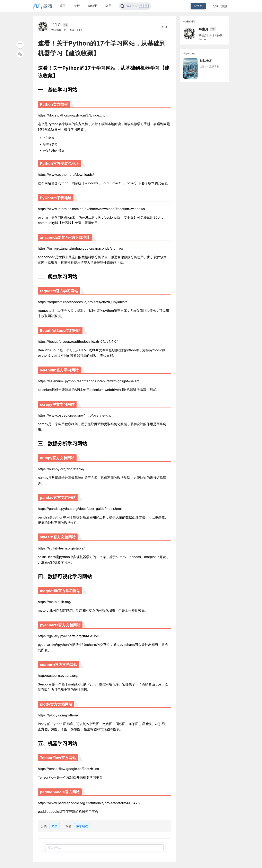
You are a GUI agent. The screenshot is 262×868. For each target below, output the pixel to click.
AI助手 (93, 6)
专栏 (77, 6)
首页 (62, 6)
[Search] (135, 6)
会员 (108, 6)
